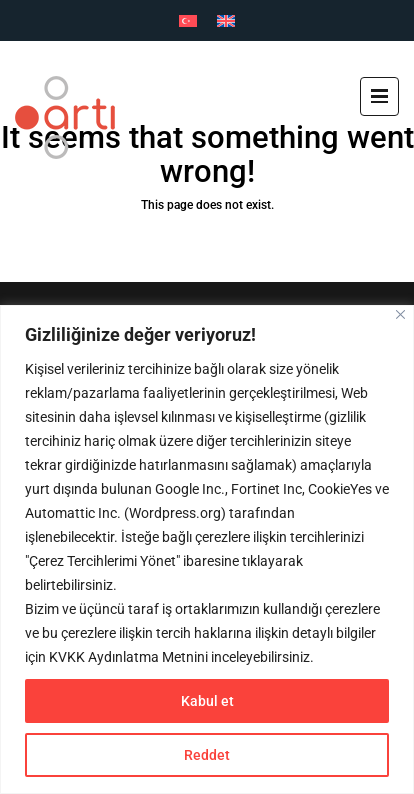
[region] (207, 549)
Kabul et (207, 701)
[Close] (400, 314)
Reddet (207, 755)
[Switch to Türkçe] (188, 21)
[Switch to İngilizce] (226, 21)
